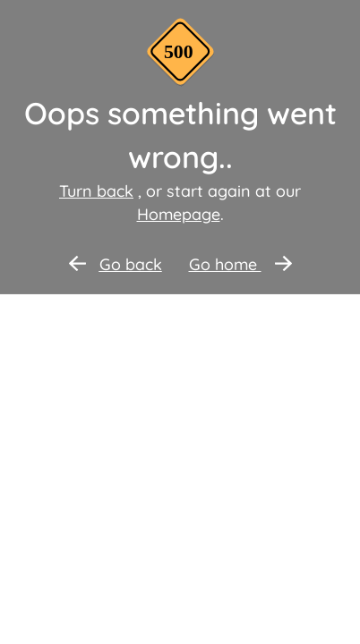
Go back (116, 264)
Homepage (179, 214)
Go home (240, 264)
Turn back (96, 191)
